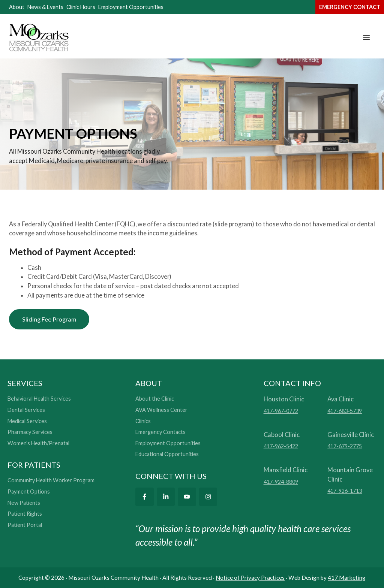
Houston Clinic (284, 399)
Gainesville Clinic (351, 435)
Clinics (143, 421)
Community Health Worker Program (51, 481)
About (17, 7)
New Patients (24, 503)
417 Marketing (347, 578)
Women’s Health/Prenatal (38, 443)
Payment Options (29, 492)
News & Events (45, 7)
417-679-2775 (345, 447)
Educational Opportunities (167, 454)
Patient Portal (25, 525)
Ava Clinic (340, 399)
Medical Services (27, 421)
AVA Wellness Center (161, 410)
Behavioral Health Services (39, 399)
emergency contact (350, 7)
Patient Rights (25, 514)
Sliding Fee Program (49, 319)
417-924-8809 (281, 482)
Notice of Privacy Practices (250, 578)
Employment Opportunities (131, 7)
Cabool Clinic (282, 435)
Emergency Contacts (160, 432)
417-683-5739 (345, 411)
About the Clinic (155, 399)
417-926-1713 (345, 491)
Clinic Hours (81, 7)
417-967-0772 (281, 411)
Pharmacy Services (30, 432)
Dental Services (26, 410)
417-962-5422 (281, 447)
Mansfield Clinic (286, 470)
